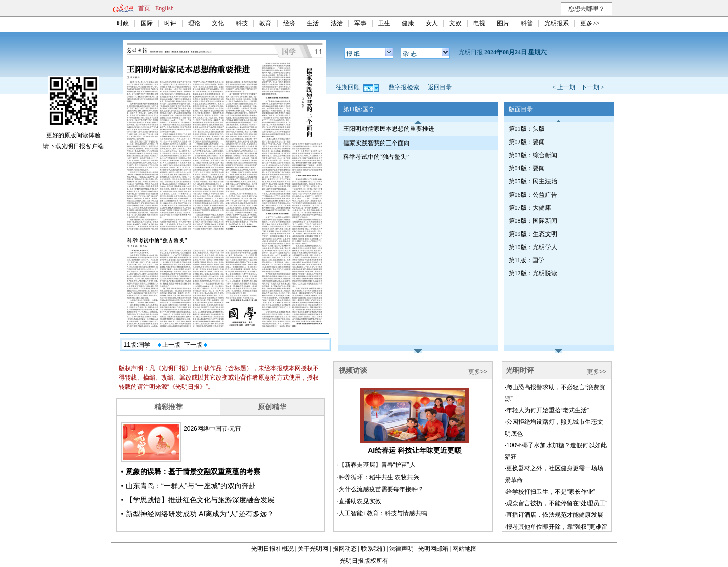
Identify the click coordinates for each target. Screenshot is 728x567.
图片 (503, 23)
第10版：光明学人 (533, 247)
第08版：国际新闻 (533, 221)
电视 (479, 23)
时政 (123, 23)
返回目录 (440, 87)
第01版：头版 (527, 129)
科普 (527, 23)
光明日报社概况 (272, 549)
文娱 (456, 23)
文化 (218, 23)
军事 (360, 23)
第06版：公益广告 (533, 195)
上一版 (169, 345)
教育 (265, 23)
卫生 (384, 23)
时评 (170, 23)
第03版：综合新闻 (533, 155)
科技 (242, 23)
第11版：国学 (527, 260)
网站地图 (465, 549)
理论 (194, 23)
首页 (144, 8)
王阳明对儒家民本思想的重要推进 (389, 129)
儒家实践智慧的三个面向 (377, 143)
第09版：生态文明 (533, 234)
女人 (432, 23)
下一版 (196, 345)
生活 (313, 23)
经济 (289, 23)
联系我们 (373, 549)
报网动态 (345, 549)
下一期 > (593, 87)
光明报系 (557, 23)
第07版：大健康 (530, 208)
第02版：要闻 (527, 142)
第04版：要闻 (527, 168)
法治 (337, 23)
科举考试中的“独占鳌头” (376, 157)
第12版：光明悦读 (533, 273)
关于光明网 (313, 549)
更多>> (590, 23)
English (165, 8)
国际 (147, 23)
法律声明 (401, 549)
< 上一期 (564, 87)
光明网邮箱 (433, 549)
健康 (408, 23)
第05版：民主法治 (533, 181)
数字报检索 (404, 87)
